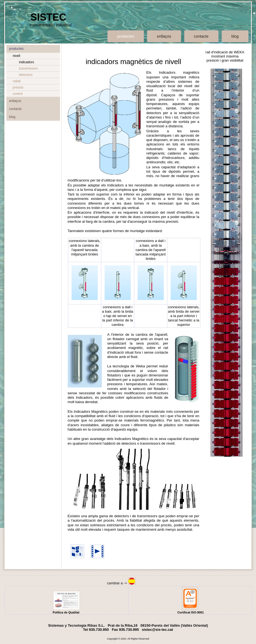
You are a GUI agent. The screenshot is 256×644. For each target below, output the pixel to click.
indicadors (27, 62)
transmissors (28, 68)
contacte (201, 36)
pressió (18, 87)
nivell (16, 56)
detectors (26, 75)
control (18, 94)
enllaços (164, 36)
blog (235, 36)
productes (126, 36)
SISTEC (48, 17)
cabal (17, 81)
